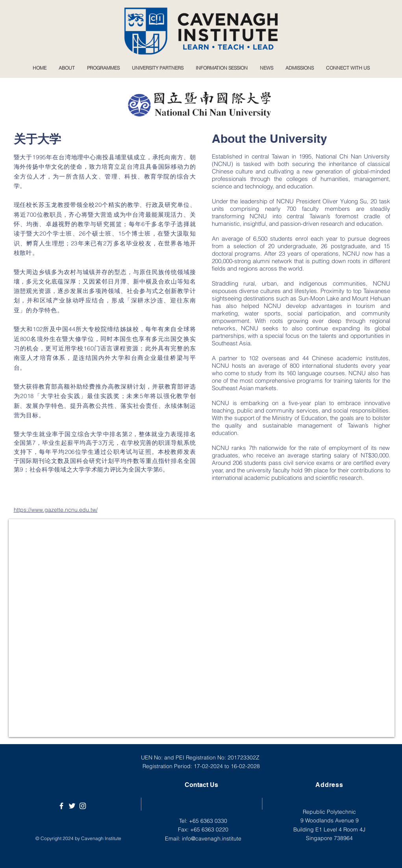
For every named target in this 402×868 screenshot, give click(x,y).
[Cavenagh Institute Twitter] (72, 806)
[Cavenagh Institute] (61, 806)
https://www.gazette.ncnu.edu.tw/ (56, 510)
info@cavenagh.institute (212, 839)
